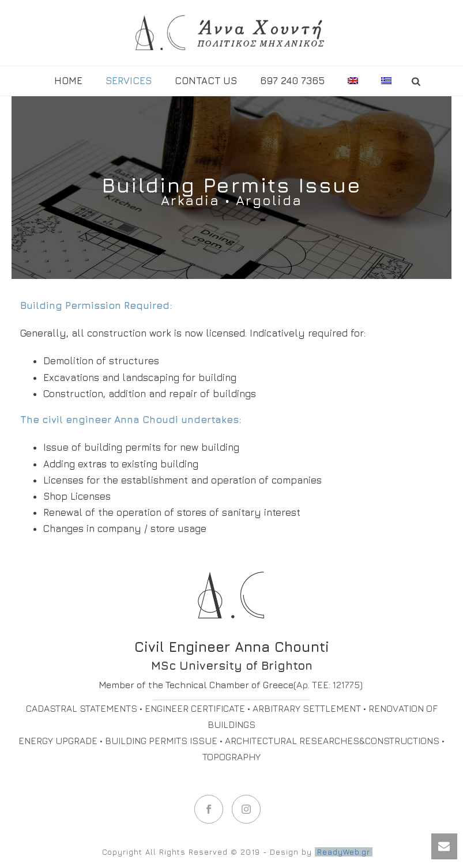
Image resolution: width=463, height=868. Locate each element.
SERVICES (129, 81)
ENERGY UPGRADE (58, 741)
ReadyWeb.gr (344, 852)
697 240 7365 (292, 81)
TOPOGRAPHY (231, 757)
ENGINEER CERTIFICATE (195, 708)
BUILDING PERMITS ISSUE (161, 741)
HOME (68, 81)
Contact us (206, 81)
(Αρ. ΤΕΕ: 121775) (328, 685)
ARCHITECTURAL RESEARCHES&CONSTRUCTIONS (332, 741)
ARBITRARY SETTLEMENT (307, 708)
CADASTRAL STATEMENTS (82, 708)
